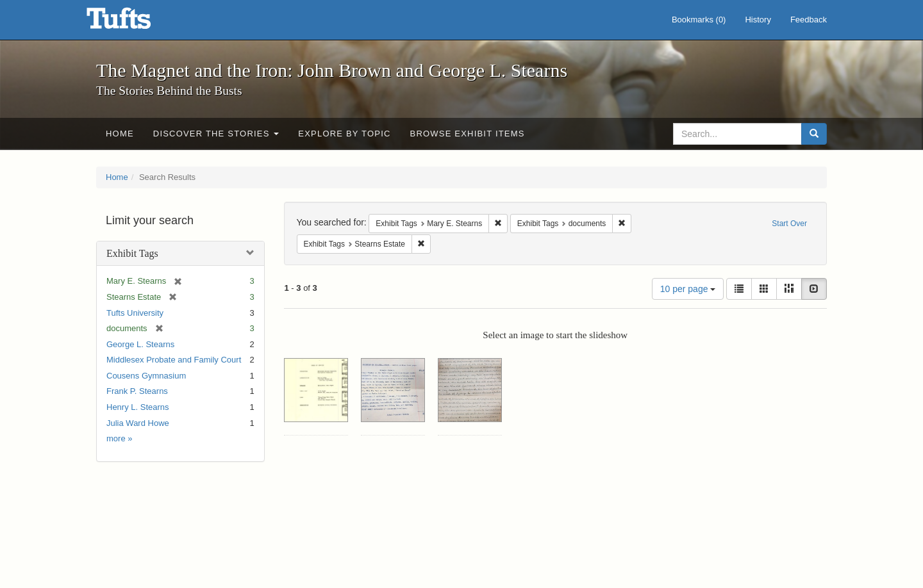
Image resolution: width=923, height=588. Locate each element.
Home (120, 134)
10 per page (688, 289)
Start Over (789, 224)
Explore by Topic (344, 134)
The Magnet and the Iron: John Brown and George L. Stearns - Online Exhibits (135, 22)
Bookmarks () (699, 20)
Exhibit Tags (132, 253)
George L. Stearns (140, 344)
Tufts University (135, 313)
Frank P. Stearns (137, 391)
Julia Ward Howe (138, 423)
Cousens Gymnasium (146, 376)
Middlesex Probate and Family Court (174, 360)
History (758, 20)
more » (119, 438)
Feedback (809, 20)
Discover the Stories (216, 134)
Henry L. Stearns (138, 407)
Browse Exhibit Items (468, 134)
